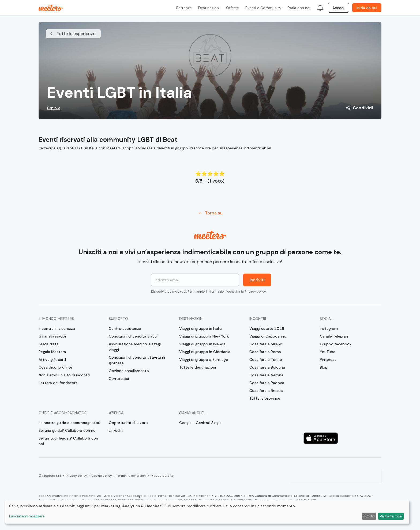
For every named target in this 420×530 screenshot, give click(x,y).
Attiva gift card (52, 359)
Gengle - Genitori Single (200, 423)
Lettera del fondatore (58, 383)
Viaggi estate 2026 (267, 328)
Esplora (54, 108)
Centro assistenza (125, 328)
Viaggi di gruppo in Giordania (205, 352)
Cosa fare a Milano (266, 344)
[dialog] (207, 512)
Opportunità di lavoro (128, 423)
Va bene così (391, 516)
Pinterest (328, 359)
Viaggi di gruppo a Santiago (204, 359)
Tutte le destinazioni (198, 367)
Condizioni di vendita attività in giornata (137, 360)
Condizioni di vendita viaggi (133, 336)
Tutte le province (265, 398)
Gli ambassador (52, 336)
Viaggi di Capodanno (268, 336)
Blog (324, 367)
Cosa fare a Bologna (267, 367)
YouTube (328, 352)
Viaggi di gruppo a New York (204, 336)
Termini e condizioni (131, 476)
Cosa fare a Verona (266, 375)
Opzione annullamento (129, 371)
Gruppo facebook (336, 344)
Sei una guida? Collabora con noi (67, 430)
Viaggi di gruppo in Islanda (202, 344)
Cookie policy (102, 476)
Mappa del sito (162, 476)
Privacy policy (255, 291)
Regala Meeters (52, 352)
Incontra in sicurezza (57, 328)
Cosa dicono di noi (55, 367)
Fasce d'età (49, 344)
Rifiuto (369, 516)
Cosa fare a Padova (267, 383)
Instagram (329, 328)
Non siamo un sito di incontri (64, 375)
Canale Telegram (335, 336)
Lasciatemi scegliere (27, 516)
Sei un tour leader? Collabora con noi (68, 441)
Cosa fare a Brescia (266, 391)
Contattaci (119, 378)
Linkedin (116, 430)
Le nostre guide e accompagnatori (69, 423)
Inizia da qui (367, 8)
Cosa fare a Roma (265, 352)
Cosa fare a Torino (266, 359)
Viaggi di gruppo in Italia (200, 328)
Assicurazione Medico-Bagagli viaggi (135, 347)
